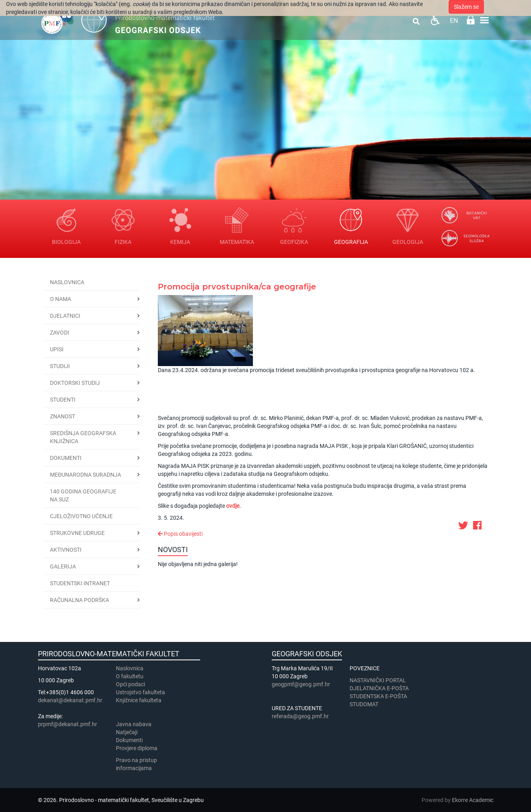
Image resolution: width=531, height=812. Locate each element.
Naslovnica (67, 282)
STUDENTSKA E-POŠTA (378, 696)
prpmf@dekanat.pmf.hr (68, 724)
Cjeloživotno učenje (81, 516)
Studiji (60, 366)
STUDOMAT (364, 704)
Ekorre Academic (473, 800)
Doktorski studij (75, 383)
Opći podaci (130, 684)
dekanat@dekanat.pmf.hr (70, 700)
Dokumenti (66, 458)
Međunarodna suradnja (86, 475)
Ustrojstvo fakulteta (140, 692)
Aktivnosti (66, 550)
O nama (61, 299)
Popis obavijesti (180, 534)
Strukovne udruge (77, 533)
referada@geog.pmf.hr (300, 716)
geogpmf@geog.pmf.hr (301, 684)
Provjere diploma (137, 748)
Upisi (57, 349)
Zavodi (60, 333)
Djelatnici (65, 316)
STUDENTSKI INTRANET (80, 583)
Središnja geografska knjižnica (83, 437)
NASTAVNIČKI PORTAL (378, 680)
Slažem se (466, 7)
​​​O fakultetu (130, 676)
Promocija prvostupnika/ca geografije (237, 287)
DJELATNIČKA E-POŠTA (379, 688)
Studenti (63, 400)
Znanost (63, 416)
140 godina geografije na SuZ (83, 495)
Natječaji (127, 732)
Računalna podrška (80, 600)
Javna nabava (134, 724)
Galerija (63, 566)
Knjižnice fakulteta (139, 700)
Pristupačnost (435, 20)
